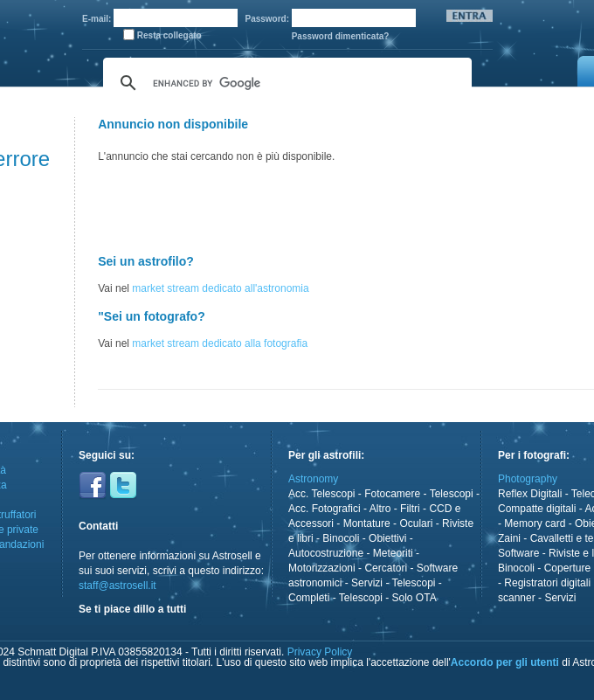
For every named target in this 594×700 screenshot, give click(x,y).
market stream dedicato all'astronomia (220, 288)
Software (518, 553)
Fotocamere (392, 494)
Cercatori (386, 568)
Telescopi (452, 494)
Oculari (416, 523)
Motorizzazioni (322, 568)
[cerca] (285, 83)
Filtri (410, 509)
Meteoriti (393, 553)
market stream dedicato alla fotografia (220, 343)
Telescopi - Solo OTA (388, 598)
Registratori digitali (547, 583)
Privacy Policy (320, 652)
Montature (367, 523)
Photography (528, 479)
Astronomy (313, 479)
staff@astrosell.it (117, 586)
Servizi (367, 583)
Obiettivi (387, 538)
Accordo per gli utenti (505, 662)
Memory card (535, 523)
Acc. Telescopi (321, 494)
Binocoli (341, 538)
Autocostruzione (326, 553)
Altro (380, 509)
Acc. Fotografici (325, 509)
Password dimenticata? (341, 36)
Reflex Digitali (530, 494)
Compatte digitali (537, 509)
